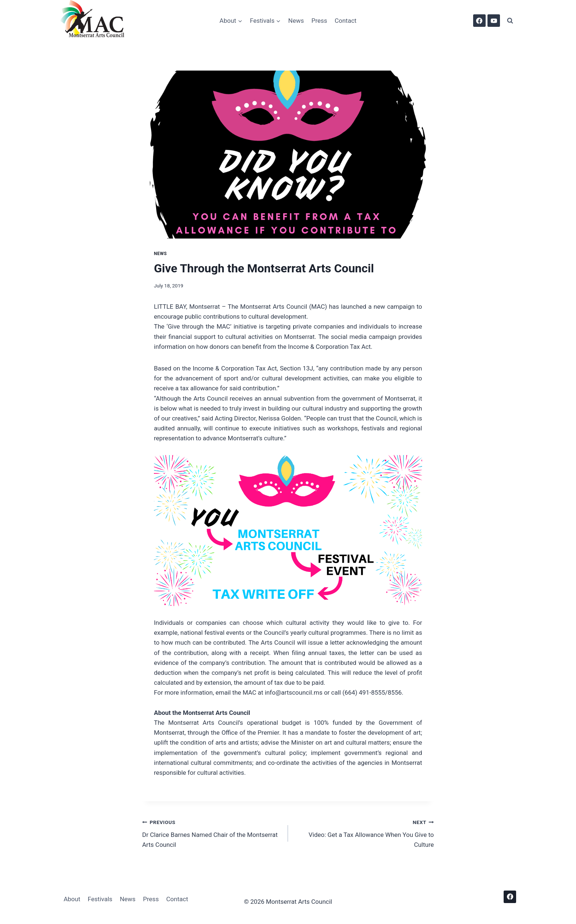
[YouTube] (494, 21)
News (296, 21)
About (72, 899)
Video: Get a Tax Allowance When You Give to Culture (364, 833)
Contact (345, 21)
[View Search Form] (510, 21)
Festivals (100, 899)
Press (319, 21)
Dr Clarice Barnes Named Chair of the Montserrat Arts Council (212, 833)
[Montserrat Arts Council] (97, 21)
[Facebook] (479, 21)
